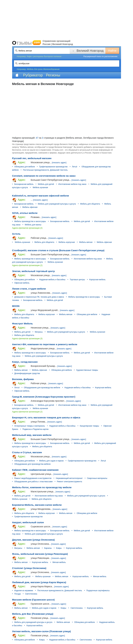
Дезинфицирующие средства (27, 373)
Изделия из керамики (24, 591)
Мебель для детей (46, 184)
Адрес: (19, 163)
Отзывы (27, 43)
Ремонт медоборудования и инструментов (33, 478)
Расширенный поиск (100, 56)
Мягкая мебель (59, 562)
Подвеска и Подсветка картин (35, 429)
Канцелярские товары (89, 426)
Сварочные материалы (97, 478)
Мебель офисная (30, 207)
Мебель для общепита (90, 204)
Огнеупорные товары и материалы (30, 426)
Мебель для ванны (33, 225)
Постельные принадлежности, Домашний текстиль (45, 170)
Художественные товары (87, 370)
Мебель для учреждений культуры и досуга (57, 204)
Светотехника (31, 594)
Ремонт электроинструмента (69, 482)
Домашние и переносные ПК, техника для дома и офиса (39, 297)
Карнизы (48, 548)
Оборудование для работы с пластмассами (33, 482)
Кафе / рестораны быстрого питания (44, 56)
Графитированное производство (53, 167)
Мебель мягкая (86, 242)
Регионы (53, 75)
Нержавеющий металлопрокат (69, 478)
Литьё (75, 167)
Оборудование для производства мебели (42, 388)
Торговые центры (77, 280)
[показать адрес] (59, 163)
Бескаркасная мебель (24, 184)
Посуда (18, 594)
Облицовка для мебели (25, 167)
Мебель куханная (40, 187)
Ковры (59, 548)
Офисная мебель (22, 283)
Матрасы (39, 332)
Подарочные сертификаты (98, 591)
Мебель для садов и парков (51, 461)
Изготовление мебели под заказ (72, 184)
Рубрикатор (33, 75)
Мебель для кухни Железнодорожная (43, 69)
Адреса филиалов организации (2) (27, 228)
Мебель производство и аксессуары (30, 221)
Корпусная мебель (97, 280)
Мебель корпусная (67, 242)
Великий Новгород (90, 51)
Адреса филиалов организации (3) (27, 339)
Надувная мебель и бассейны (52, 280)
